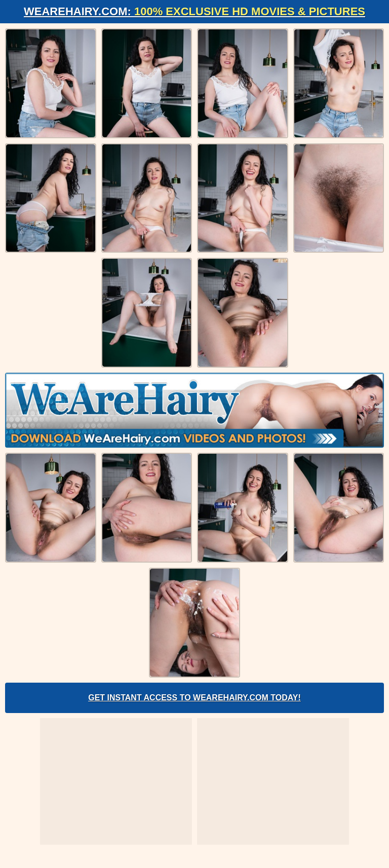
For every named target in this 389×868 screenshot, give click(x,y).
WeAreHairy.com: (194, 11)
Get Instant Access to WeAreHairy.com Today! (194, 698)
